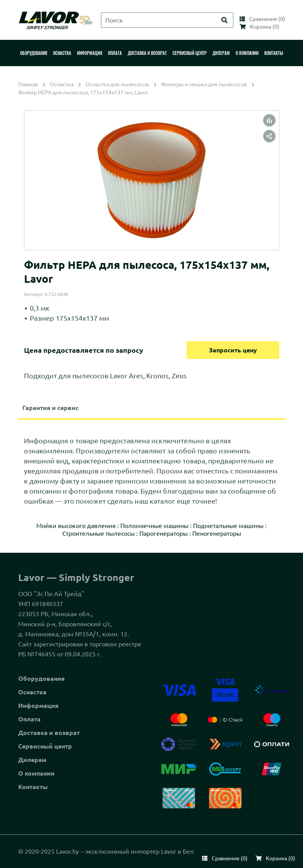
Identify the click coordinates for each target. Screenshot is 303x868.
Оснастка (32, 692)
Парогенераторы (163, 533)
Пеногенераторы (217, 533)
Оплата (29, 719)
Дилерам (32, 760)
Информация (38, 706)
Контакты (33, 787)
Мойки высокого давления (76, 526)
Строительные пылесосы (98, 533)
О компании (36, 773)
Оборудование (41, 678)
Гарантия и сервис (50, 408)
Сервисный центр (45, 746)
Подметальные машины (228, 526)
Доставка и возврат (49, 733)
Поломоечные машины (154, 526)
